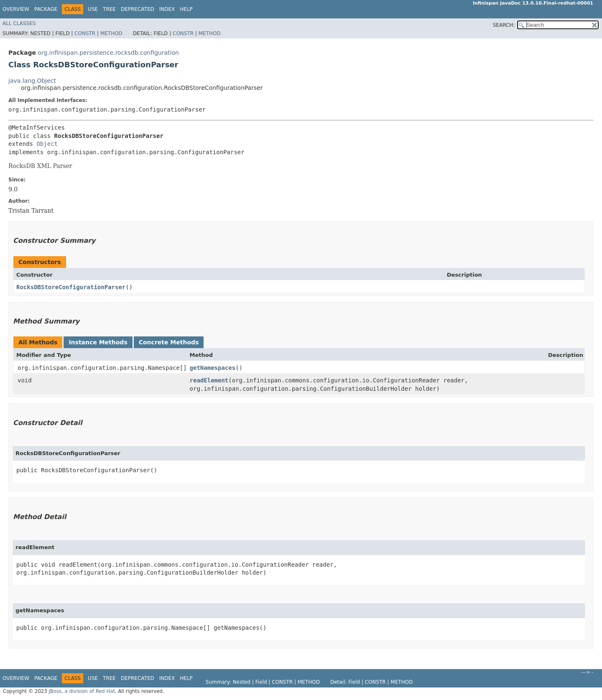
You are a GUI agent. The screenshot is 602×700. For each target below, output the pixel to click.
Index (167, 9)
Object (47, 144)
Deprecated (138, 9)
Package (46, 9)
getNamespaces (213, 368)
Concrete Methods (169, 342)
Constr (85, 33)
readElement (209, 380)
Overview (16, 9)
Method (111, 33)
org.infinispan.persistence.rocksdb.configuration (108, 53)
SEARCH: (504, 25)
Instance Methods (98, 342)
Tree (109, 9)
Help (186, 9)
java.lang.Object (32, 81)
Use (93, 9)
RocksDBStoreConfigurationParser (71, 287)
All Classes (19, 23)
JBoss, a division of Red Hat (82, 691)
